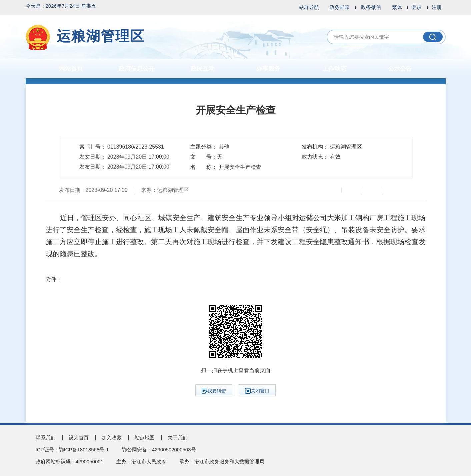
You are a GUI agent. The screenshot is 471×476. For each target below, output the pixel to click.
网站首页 (71, 69)
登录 (417, 7)
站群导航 (309, 7)
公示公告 (400, 69)
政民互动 (203, 69)
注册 (437, 7)
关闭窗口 (257, 391)
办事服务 (268, 69)
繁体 (397, 7)
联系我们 (46, 438)
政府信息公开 (137, 69)
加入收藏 (112, 438)
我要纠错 (214, 391)
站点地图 (145, 438)
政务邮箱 (340, 7)
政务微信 (371, 7)
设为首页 (79, 438)
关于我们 (178, 438)
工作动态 (334, 69)
